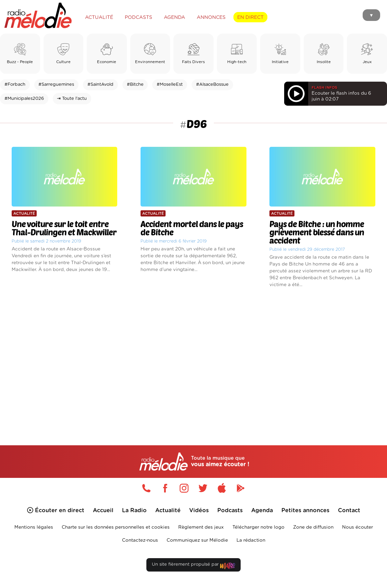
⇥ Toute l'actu (72, 99)
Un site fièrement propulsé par (193, 566)
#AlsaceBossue (212, 85)
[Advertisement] (193, 357)
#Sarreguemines (56, 85)
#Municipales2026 (24, 99)
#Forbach (15, 85)
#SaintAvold (100, 85)
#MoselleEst (170, 85)
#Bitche (135, 85)
